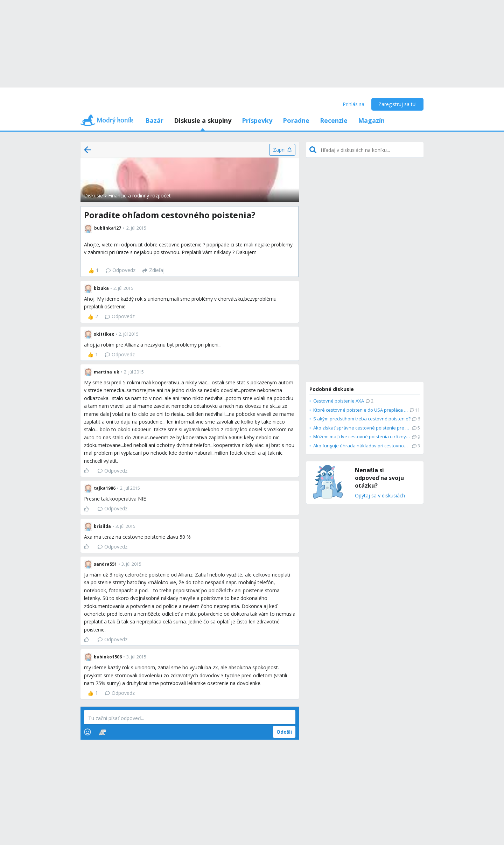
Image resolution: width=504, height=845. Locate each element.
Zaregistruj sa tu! (397, 104)
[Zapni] (282, 150)
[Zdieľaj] (153, 271)
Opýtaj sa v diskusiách (380, 496)
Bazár (154, 120)
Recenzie (334, 120)
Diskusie (93, 195)
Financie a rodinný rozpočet (139, 195)
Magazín (371, 120)
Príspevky (257, 120)
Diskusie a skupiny (203, 120)
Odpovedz (121, 270)
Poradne (296, 120)
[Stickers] (102, 732)
